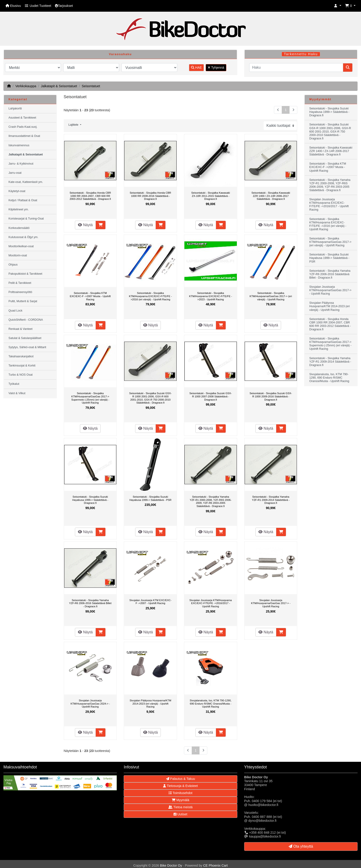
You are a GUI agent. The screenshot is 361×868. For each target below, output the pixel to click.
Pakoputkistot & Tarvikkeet (25, 274)
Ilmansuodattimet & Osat (24, 136)
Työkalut (14, 384)
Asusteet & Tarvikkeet (22, 118)
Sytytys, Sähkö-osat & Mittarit (27, 347)
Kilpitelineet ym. (19, 209)
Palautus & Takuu (181, 779)
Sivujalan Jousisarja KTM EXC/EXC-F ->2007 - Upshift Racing (150, 602)
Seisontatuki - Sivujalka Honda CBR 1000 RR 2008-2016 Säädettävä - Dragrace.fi (150, 196)
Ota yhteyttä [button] (301, 846)
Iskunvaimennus (19, 145)
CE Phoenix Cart (215, 865)
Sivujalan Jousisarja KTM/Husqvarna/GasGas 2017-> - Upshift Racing (271, 603)
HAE (196, 68)
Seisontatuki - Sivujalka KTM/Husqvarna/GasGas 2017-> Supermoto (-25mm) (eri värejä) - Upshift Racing (90, 398)
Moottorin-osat (18, 255)
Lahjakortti (15, 108)
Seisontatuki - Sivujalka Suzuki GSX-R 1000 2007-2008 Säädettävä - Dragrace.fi (211, 396)
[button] (338, 6)
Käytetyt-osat (17, 191)
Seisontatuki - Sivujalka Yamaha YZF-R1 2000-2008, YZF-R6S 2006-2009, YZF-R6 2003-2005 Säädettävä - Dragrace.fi (211, 501)
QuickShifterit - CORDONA (26, 320)
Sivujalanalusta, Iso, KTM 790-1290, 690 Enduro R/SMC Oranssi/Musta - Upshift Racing (211, 704)
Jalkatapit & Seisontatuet (59, 86)
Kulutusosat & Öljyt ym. (23, 237)
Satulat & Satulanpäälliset (25, 338)
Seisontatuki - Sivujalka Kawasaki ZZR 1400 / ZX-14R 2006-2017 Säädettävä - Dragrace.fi (271, 196)
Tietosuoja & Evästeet (180, 786)
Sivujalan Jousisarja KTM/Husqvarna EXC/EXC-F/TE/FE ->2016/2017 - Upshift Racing (211, 603)
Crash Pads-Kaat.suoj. (23, 127)
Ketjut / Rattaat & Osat (23, 200)
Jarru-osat (15, 173)
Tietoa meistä (180, 807)
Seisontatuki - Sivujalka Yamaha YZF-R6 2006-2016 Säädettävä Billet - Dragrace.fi (90, 603)
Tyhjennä (216, 68)
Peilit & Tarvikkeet (20, 283)
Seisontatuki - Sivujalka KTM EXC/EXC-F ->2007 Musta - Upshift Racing (90, 296)
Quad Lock (15, 311)
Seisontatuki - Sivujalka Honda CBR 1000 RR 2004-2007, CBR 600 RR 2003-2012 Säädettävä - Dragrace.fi (90, 196)
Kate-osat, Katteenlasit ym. (26, 182)
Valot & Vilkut (17, 393)
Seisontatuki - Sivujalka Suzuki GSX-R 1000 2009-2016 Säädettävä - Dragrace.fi (271, 396)
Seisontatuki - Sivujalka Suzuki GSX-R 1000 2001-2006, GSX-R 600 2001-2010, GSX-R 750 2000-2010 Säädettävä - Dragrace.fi (150, 398)
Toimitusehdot (180, 793)
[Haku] (296, 68)
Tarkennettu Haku (301, 54)
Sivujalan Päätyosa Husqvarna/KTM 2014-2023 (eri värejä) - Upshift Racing (150, 704)
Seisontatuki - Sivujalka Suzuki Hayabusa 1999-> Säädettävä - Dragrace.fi (90, 500)
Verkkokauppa (26, 86)
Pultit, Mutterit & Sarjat (23, 301)
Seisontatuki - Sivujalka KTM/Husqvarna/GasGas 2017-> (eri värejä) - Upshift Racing (271, 296)
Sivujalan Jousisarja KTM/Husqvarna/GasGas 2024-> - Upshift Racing (90, 704)
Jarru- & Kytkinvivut (21, 164)
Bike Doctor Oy (171, 865)
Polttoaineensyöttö (20, 292)
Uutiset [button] (180, 814)
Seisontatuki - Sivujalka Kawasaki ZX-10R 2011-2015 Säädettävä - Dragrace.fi (211, 196)
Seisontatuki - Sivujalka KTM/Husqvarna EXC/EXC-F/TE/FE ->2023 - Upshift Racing (211, 296)
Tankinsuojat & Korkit (22, 366)
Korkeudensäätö (19, 228)
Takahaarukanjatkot (21, 356)
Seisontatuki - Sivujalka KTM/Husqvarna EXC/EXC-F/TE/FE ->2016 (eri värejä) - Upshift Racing (150, 296)
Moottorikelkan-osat (21, 246)
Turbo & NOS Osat (21, 375)
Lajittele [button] (74, 125)
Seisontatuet (91, 86)
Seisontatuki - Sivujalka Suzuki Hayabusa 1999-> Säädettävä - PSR (150, 498)
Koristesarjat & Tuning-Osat (26, 219)
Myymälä (180, 800)
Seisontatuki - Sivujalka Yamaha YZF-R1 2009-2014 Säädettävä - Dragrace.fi (271, 500)
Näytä (85, 225)
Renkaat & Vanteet (21, 329)
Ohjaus (13, 265)
